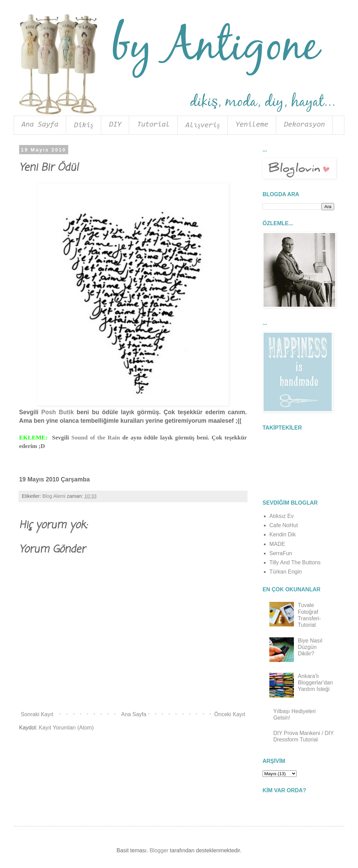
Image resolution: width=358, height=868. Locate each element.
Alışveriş (203, 126)
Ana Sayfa (40, 125)
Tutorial (153, 125)
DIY (115, 125)
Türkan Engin (286, 572)
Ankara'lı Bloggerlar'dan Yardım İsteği (315, 683)
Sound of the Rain (96, 437)
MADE (277, 544)
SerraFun (281, 553)
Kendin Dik (282, 534)
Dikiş (84, 126)
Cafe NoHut (284, 525)
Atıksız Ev (281, 516)
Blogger (159, 850)
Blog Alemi (54, 496)
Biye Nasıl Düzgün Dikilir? (310, 647)
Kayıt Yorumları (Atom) (66, 728)
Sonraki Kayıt (37, 714)
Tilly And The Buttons (295, 562)
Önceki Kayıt (230, 714)
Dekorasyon (304, 125)
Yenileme (252, 125)
